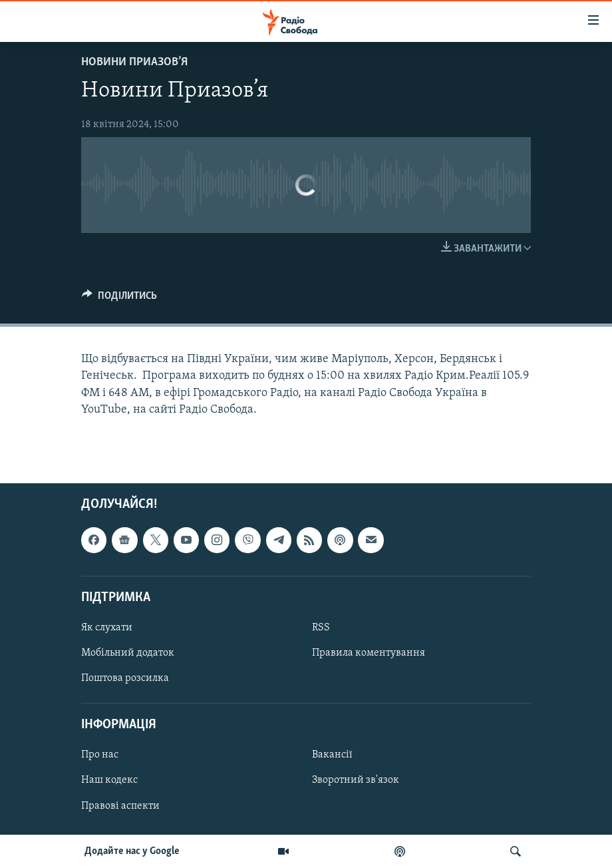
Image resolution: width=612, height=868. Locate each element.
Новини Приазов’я (134, 62)
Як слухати (107, 628)
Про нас (100, 755)
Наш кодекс (109, 781)
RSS (321, 628)
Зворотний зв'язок (356, 781)
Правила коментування (369, 653)
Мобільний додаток (128, 653)
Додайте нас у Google (132, 851)
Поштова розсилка (125, 678)
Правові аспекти (120, 806)
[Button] (119, 299)
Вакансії (332, 755)
